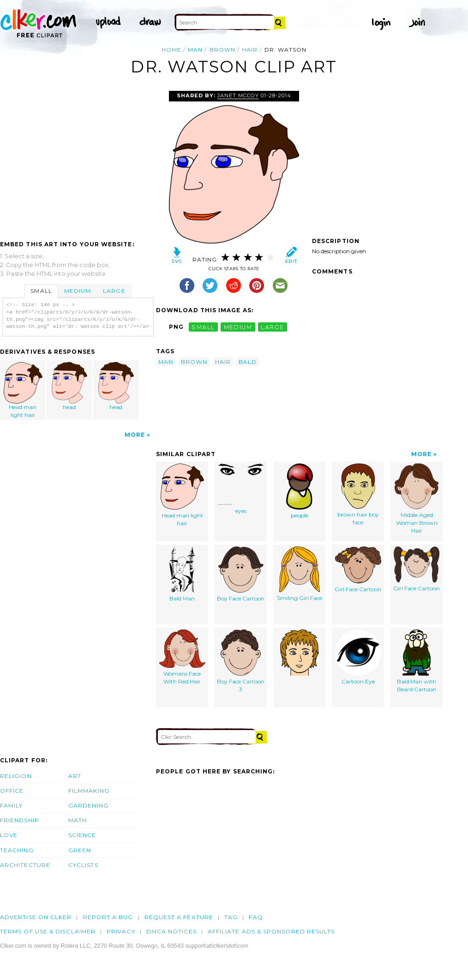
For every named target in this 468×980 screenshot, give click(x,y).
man (195, 50)
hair (250, 50)
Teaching (17, 850)
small (203, 327)
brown (222, 50)
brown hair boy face (358, 495)
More (135, 435)
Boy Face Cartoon (241, 574)
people (300, 491)
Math (78, 820)
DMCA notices (171, 931)
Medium (78, 291)
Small (41, 291)
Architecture (25, 865)
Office (12, 791)
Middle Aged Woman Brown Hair (417, 499)
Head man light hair (23, 390)
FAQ (256, 917)
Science (82, 835)
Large (114, 291)
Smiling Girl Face (300, 574)
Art (75, 776)
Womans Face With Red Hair (182, 657)
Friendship (20, 820)
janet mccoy (238, 95)
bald (248, 362)
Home (171, 50)
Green (80, 850)
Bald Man (182, 574)
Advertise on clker (36, 917)
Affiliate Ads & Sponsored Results (271, 931)
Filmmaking (89, 791)
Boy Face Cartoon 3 (241, 661)
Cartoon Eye (358, 657)
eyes (241, 489)
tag (231, 917)
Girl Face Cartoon (358, 570)
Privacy (121, 931)
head (70, 386)
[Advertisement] (78, 160)
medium (238, 327)
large (272, 327)
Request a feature (179, 917)
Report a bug (108, 917)
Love (9, 835)
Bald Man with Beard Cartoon (417, 661)
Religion (16, 776)
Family (11, 805)
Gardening (88, 805)
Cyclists (83, 865)
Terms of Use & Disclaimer (48, 931)
